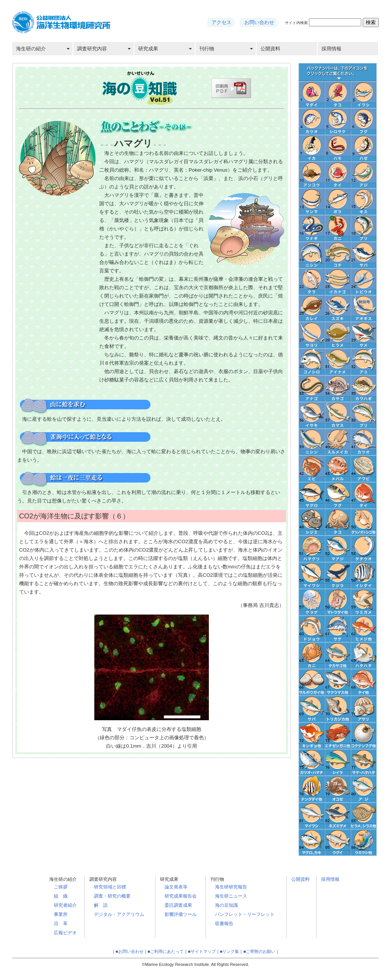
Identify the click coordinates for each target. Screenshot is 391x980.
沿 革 (61, 924)
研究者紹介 (65, 905)
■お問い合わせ (130, 951)
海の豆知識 (226, 905)
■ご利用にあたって (166, 951)
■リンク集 (230, 951)
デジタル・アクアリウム (119, 914)
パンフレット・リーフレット (245, 914)
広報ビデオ (65, 933)
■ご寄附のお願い (259, 951)
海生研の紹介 (31, 49)
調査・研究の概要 (112, 896)
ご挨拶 (61, 887)
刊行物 (207, 49)
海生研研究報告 (231, 887)
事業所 (61, 914)
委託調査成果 (178, 905)
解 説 (101, 905)
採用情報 (331, 49)
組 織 (61, 896)
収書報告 (224, 924)
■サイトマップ (202, 951)
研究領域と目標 (110, 887)
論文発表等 (176, 887)
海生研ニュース (231, 896)
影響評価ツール (181, 914)
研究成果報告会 (181, 896)
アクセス (221, 22)
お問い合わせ (259, 22)
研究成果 (148, 49)
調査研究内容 (92, 49)
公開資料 (270, 49)
